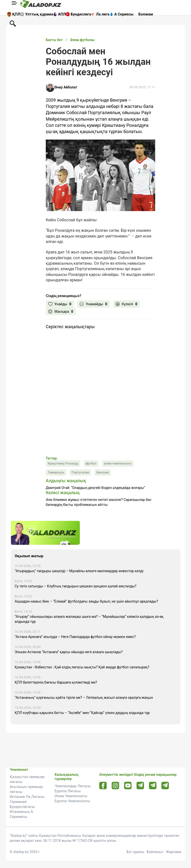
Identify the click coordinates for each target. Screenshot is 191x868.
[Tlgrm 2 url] (165, 785)
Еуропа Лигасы (68, 791)
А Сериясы (124, 14)
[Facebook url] (103, 786)
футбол (91, 463)
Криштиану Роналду (63, 463)
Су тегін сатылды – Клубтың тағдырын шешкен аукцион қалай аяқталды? (75, 586)
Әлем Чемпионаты (71, 796)
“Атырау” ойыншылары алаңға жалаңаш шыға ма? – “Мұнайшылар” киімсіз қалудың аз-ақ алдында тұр (89, 619)
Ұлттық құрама (39, 14)
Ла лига (103, 14)
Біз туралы (135, 852)
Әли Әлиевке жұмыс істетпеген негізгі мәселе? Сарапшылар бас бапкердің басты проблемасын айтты (99, 502)
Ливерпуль (56, 472)
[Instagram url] (115, 786)
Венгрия (103, 472)
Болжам (146, 14)
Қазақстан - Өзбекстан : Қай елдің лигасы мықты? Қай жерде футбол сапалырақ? (82, 667)
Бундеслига (81, 14)
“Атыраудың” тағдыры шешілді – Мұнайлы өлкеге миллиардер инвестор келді (79, 571)
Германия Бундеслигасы (22, 804)
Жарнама (174, 852)
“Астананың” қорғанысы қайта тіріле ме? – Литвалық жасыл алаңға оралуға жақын (84, 698)
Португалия (80, 472)
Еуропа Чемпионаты (72, 801)
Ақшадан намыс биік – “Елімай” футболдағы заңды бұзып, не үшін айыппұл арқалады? (86, 601)
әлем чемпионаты (118, 463)
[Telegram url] (140, 785)
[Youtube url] (128, 786)
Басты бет (54, 40)
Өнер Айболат (66, 87)
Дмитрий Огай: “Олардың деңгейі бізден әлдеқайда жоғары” (95, 488)
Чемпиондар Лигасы (73, 786)
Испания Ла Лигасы (27, 797)
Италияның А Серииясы (21, 814)
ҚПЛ (16, 14)
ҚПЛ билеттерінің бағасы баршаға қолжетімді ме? (56, 682)
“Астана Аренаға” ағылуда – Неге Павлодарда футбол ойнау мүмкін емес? (75, 637)
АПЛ (62, 14)
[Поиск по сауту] (13, 23)
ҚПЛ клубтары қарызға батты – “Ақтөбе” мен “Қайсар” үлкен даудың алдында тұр (82, 713)
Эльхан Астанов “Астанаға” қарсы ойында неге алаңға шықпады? (69, 652)
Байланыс (155, 852)
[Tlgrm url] (153, 785)
